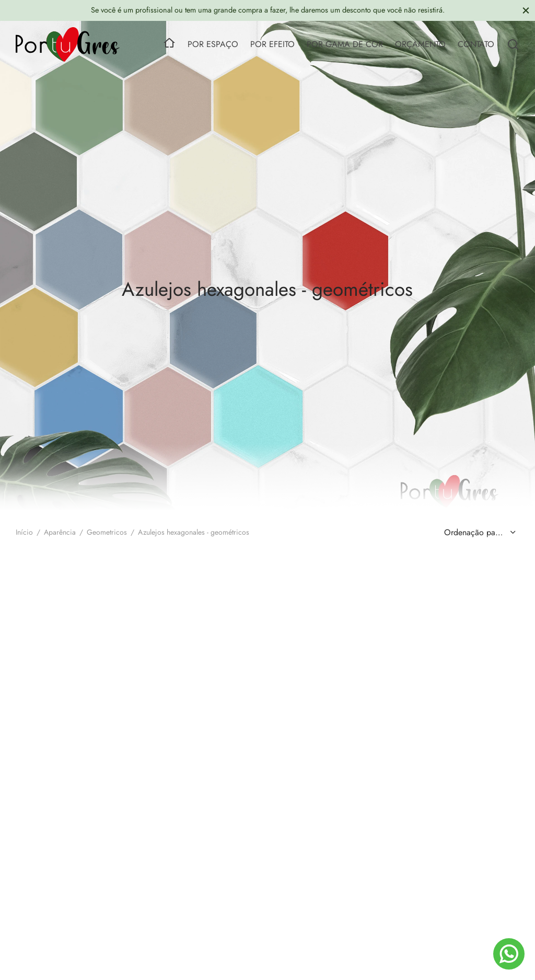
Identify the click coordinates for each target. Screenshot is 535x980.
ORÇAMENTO (420, 44)
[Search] (513, 44)
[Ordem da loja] (479, 533)
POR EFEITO (272, 44)
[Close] (526, 10)
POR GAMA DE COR (345, 44)
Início (24, 532)
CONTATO (476, 44)
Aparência (60, 532)
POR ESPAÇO (213, 44)
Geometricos (107, 532)
